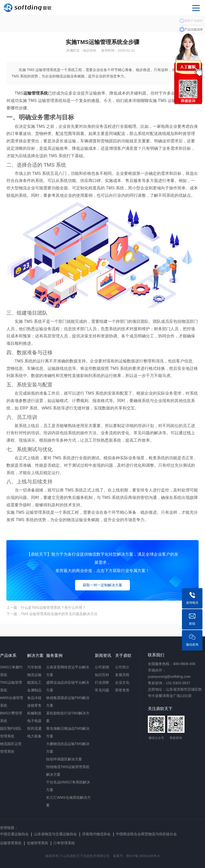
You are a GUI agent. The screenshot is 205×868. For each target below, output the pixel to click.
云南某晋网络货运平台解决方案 (68, 671)
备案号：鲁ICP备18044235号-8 (136, 856)
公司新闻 (102, 667)
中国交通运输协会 (14, 834)
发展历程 (122, 675)
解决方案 (35, 655)
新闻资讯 (103, 655)
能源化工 (34, 682)
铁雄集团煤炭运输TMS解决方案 (68, 702)
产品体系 (8, 655)
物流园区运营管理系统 (11, 748)
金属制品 (34, 690)
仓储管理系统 (37, 843)
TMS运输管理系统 (11, 686)
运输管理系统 (11, 843)
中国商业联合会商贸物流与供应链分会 (146, 834)
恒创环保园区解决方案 (64, 759)
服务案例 (54, 655)
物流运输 (34, 675)
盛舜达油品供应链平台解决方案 (68, 686)
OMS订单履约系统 (11, 671)
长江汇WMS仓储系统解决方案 (68, 801)
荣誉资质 (122, 690)
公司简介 (122, 667)
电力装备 (34, 736)
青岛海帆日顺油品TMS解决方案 (68, 732)
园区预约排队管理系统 (11, 732)
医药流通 (34, 728)
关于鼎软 (123, 655)
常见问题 (102, 690)
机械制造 (34, 713)
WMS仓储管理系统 (12, 702)
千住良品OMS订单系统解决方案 (68, 786)
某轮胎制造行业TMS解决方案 (68, 717)
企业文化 (122, 682)
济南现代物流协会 (96, 834)
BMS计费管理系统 (11, 717)
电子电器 (34, 721)
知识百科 (102, 675)
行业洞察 (102, 682)
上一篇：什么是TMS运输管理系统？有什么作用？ (46, 612)
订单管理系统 (64, 843)
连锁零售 (34, 705)
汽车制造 (34, 667)
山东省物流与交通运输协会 (55, 834)
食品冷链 (34, 698)
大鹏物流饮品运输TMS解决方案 (68, 748)
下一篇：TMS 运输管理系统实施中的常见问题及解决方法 (52, 619)
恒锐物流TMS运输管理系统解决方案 (68, 771)
